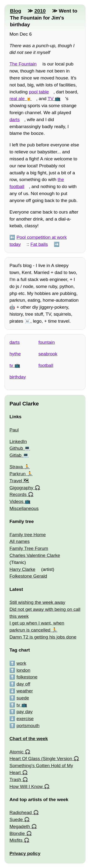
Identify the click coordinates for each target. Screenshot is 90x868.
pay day (25, 712)
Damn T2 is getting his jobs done (43, 637)
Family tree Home (27, 535)
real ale (17, 99)
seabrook (48, 354)
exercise (25, 719)
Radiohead (21, 813)
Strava (16, 467)
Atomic (16, 752)
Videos (16, 501)
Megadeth (20, 826)
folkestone (27, 677)
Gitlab (15, 455)
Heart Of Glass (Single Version (41, 759)
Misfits (16, 840)
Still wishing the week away (37, 602)
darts (15, 120)
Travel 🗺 (19, 481)
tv (11, 365)
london (24, 670)
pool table (39, 92)
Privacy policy (25, 853)
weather (25, 691)
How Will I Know (26, 786)
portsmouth (28, 726)
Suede (16, 819)
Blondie (17, 833)
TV (51, 99)
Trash (15, 780)
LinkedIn (18, 441)
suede (23, 698)
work (21, 663)
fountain (47, 342)
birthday (18, 377)
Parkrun (17, 474)
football (46, 365)
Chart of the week (29, 739)
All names (19, 541)
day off (23, 684)
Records (18, 494)
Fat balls (39, 244)
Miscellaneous (24, 508)
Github (16, 448)
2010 (40, 11)
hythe (15, 354)
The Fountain (23, 64)
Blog (15, 11)
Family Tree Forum (29, 548)
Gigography (21, 488)
